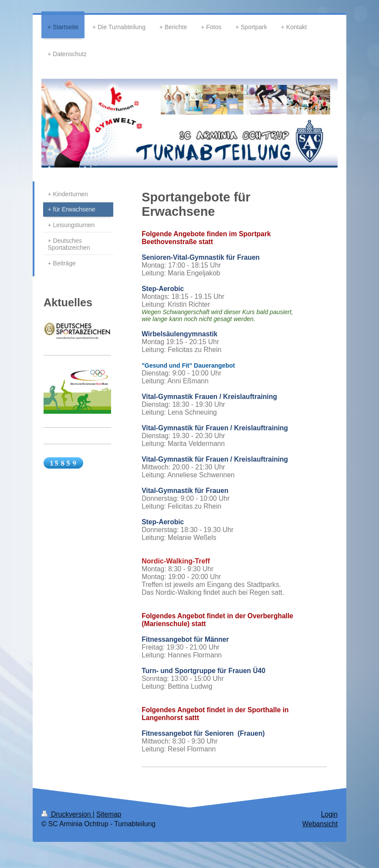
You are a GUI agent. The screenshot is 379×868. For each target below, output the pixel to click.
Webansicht (320, 824)
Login (329, 814)
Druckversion (67, 814)
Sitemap (109, 814)
